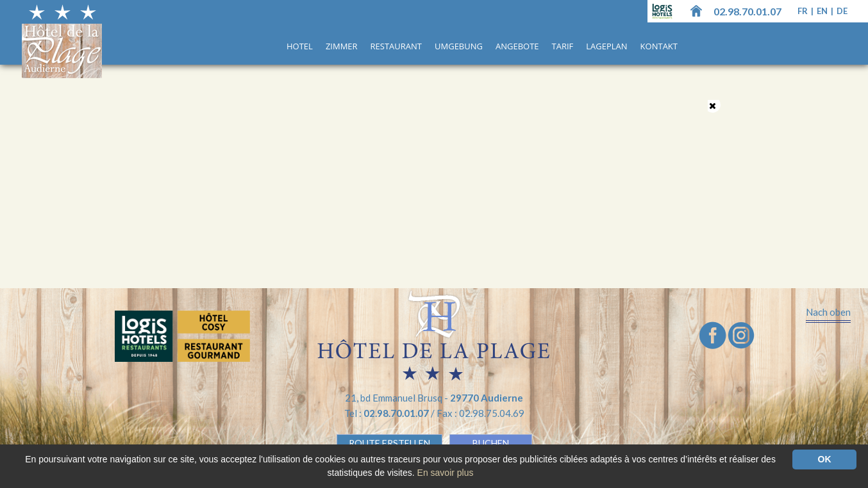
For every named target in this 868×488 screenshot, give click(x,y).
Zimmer (342, 46)
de (842, 11)
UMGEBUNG (459, 46)
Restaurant (396, 46)
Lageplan (606, 46)
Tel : (388, 413)
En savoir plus (446, 473)
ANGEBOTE (517, 46)
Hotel (300, 46)
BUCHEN (491, 443)
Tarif (563, 46)
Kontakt (659, 46)
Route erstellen (389, 443)
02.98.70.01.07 (747, 11)
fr (804, 11)
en (823, 11)
